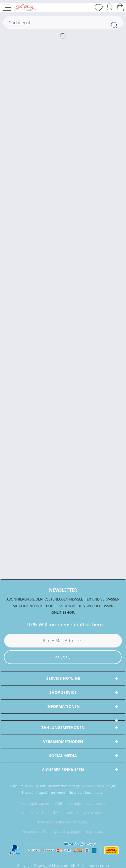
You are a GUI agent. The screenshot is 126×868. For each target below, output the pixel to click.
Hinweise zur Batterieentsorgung (61, 822)
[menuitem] (37, 803)
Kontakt (75, 803)
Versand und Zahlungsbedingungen (51, 831)
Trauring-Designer (35, 803)
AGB (59, 803)
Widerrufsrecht (33, 813)
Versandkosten (93, 786)
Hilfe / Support (63, 813)
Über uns (94, 803)
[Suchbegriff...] (63, 22)
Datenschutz (91, 813)
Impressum (95, 831)
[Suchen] (114, 25)
